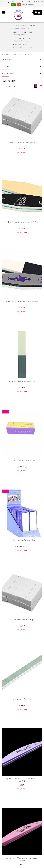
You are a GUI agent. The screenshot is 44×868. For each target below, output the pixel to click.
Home (4, 55)
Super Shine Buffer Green (22, 622)
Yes (13, 5)
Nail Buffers (29, 55)
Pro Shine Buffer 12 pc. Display (22, 485)
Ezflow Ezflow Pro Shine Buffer (22, 417)
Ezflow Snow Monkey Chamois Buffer (22, 211)
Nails (9, 55)
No (19, 5)
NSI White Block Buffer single (22, 554)
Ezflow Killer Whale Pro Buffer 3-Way (22, 280)
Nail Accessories (18, 55)
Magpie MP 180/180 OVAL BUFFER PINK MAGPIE (22, 761)
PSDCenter (13, 861)
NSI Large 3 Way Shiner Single (22, 348)
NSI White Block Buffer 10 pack (22, 143)
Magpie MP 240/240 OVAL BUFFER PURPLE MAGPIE (22, 692)
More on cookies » (28, 5)
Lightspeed (33, 861)
